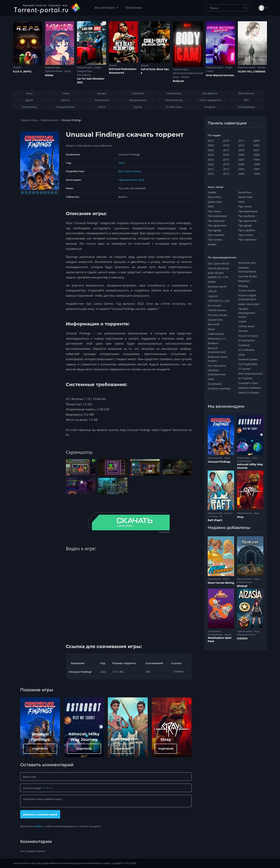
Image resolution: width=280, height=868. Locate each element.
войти (39, 826)
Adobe (212, 282)
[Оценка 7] (45, 192)
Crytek (242, 321)
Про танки (214, 211)
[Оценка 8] (48, 192)
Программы (134, 8)
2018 (226, 145)
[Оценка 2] (26, 192)
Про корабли (216, 235)
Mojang (243, 286)
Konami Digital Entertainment (247, 297)
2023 (211, 160)
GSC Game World (218, 263)
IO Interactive (247, 340)
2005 (241, 169)
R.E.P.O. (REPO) (22, 71)
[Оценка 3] (30, 192)
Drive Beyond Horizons (220, 75)
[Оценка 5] (37, 192)
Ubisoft (212, 291)
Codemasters (216, 334)
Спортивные (214, 579)
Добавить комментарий (40, 814)
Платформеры (215, 635)
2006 (241, 164)
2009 (241, 150)
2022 (121, 163)
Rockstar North (217, 286)
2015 (226, 160)
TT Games (244, 369)
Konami (243, 331)
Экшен (17, 67)
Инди (68, 71)
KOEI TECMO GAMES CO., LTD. (218, 275)
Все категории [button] (105, 8)
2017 (226, 150)
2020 (211, 174)
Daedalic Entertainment (247, 269)
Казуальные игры (246, 635)
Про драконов (217, 225)
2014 (226, 164)
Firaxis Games (247, 290)
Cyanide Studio (247, 276)
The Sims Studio (218, 315)
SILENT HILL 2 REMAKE (252, 71)
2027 (211, 141)
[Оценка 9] (52, 192)
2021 (211, 169)
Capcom (213, 296)
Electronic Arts (247, 263)
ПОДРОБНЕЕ (40, 749)
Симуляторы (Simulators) (85, 73)
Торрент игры (29, 120)
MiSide (49, 75)
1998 (257, 164)
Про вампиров (217, 216)
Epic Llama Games (130, 171)
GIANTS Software (249, 393)
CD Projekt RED (248, 364)
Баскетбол (214, 197)
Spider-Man (215, 202)
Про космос (215, 239)
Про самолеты (247, 239)
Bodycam (178, 81)
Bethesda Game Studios (218, 359)
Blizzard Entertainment (217, 350)
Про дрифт (215, 230)
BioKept (242, 586)
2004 (241, 174)
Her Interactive (217, 366)
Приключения (54, 71)
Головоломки (244, 461)
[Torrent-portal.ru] (48, 8)
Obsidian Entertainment (217, 372)
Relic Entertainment (250, 374)
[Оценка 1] (22, 192)
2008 (241, 155)
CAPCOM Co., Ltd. (219, 301)
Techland (244, 345)
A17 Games (245, 378)
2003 (257, 141)
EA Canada (214, 305)
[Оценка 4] (34, 192)
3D (221, 516)
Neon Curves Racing (221, 583)
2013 (226, 169)
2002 (257, 145)
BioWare (213, 343)
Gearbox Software (249, 388)
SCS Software (246, 350)
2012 (226, 174)
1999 (257, 160)
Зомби (212, 192)
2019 (226, 141)
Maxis (211, 329)
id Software (215, 384)
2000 (257, 155)
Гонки (210, 71)
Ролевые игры (244, 582)
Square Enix (215, 320)
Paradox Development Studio (247, 313)
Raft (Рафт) (122, 739)
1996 (257, 174)
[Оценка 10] (56, 192)
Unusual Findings (219, 462)
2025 (211, 150)
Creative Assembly (219, 388)
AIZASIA (242, 638)
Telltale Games (217, 310)
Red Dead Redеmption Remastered (123, 71)
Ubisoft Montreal (218, 268)
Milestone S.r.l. (217, 339)
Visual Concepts (248, 336)
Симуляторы (53, 67)
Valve (211, 379)
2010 (241, 145)
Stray (166, 739)
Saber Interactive (249, 304)
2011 (241, 141)
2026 (211, 145)
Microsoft (214, 324)
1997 (257, 169)
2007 (241, 160)
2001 (257, 150)
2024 (211, 155)
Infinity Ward (246, 326)
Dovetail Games (248, 359)
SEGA (242, 355)
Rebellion (244, 281)
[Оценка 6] (41, 192)
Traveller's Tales (248, 383)
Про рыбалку (216, 221)
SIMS (211, 206)
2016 (226, 155)
